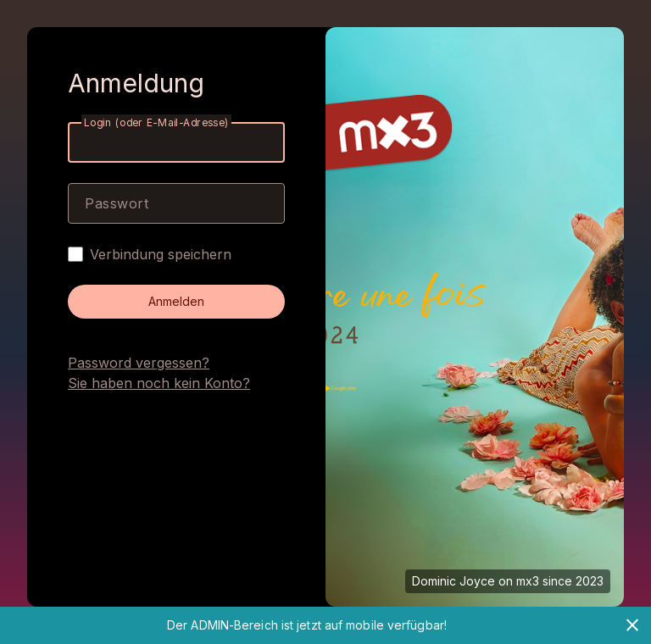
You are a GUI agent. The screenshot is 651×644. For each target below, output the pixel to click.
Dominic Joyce (453, 581)
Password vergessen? (139, 363)
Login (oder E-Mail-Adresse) (156, 122)
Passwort (117, 203)
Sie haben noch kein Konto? (159, 383)
